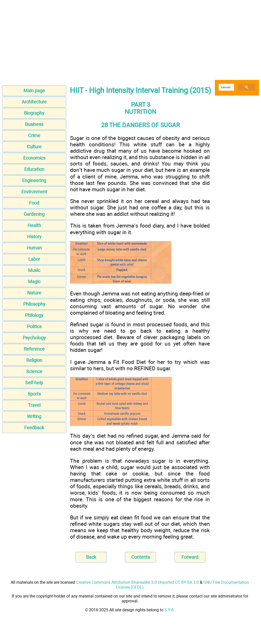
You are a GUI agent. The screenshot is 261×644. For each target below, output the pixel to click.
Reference (34, 349)
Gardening (34, 214)
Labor (34, 259)
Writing (34, 416)
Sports (34, 394)
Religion (34, 360)
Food (34, 203)
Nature (34, 293)
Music (34, 270)
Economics (34, 158)
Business (34, 124)
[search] (226, 87)
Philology (34, 315)
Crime (34, 135)
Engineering (34, 180)
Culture (34, 147)
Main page (34, 91)
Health (34, 225)
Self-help (34, 383)
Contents (141, 557)
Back (91, 557)
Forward (190, 557)
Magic (34, 282)
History (34, 237)
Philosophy (34, 304)
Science (34, 371)
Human (34, 248)
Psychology (34, 338)
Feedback (34, 428)
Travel (34, 405)
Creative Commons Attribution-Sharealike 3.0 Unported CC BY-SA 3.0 (138, 582)
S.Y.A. (169, 610)
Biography (34, 113)
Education (34, 169)
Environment (34, 192)
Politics (34, 326)
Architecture (34, 102)
